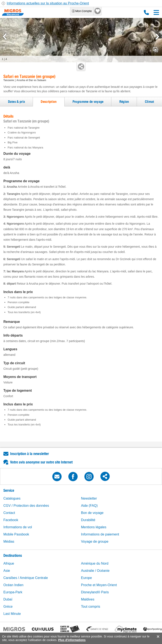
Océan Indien (13, 585)
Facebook (11, 520)
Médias (9, 541)
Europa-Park (13, 592)
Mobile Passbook (16, 534)
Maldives (88, 599)
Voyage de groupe (95, 541)
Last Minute (12, 614)
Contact (9, 513)
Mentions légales (94, 527)
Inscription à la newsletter (30, 454)
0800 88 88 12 (146, 12)
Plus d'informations (72, 640)
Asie (7, 571)
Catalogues (12, 498)
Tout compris (91, 607)
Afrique (9, 563)
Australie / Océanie (95, 571)
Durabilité (88, 520)
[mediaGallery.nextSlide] (157, 37)
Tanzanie (9, 80)
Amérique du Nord (95, 563)
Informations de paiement (100, 534)
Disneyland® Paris (95, 592)
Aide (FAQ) (89, 506)
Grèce (8, 607)
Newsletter (89, 498)
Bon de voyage (92, 513)
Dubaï (8, 599)
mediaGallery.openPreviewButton (156, 50)
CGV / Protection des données (26, 506)
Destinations (13, 555)
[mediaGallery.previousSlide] (5, 37)
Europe (86, 578)
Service (9, 490)
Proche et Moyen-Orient (99, 585)
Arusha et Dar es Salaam (31, 80)
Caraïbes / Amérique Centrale (26, 578)
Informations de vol (18, 527)
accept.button (158, 637)
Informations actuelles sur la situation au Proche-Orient (48, 3)
